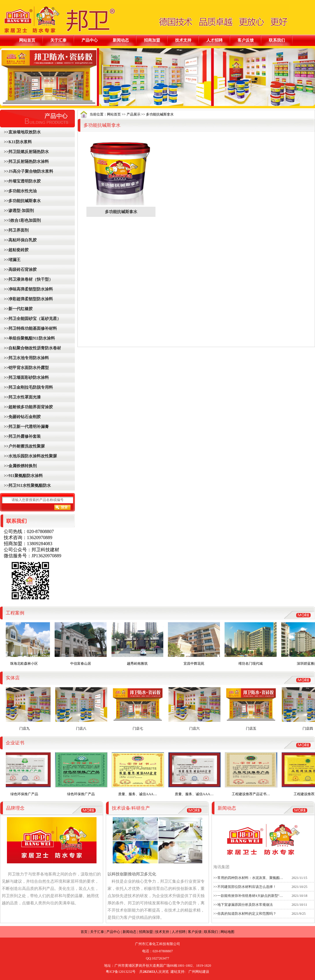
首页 (84, 932)
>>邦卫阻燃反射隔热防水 (26, 152)
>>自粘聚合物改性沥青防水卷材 (32, 348)
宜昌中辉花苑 (196, 644)
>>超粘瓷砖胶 (16, 250)
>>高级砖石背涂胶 (20, 270)
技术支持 (183, 40)
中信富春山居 (82, 644)
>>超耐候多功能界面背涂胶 (28, 407)
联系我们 (277, 40)
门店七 (140, 709)
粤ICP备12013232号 (121, 972)
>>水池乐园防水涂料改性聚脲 (30, 456)
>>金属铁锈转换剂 (20, 466)
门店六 (196, 709)
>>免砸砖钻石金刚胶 (22, 417)
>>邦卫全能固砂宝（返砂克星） (32, 319)
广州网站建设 (199, 972)
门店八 (83, 709)
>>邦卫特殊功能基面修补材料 (30, 328)
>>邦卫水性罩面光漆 (22, 397)
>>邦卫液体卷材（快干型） (28, 279)
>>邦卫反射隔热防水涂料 (26, 162)
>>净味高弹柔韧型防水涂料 (28, 289)
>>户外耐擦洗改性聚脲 (24, 446)
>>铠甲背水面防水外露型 (26, 368)
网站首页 (27, 40)
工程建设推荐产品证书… (253, 774)
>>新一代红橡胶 (18, 309)
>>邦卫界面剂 (16, 230)
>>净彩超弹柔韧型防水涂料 (28, 299)
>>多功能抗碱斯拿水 (22, 201)
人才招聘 (214, 40)
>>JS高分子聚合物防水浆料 (28, 171)
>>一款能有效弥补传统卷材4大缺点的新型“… (248, 896)
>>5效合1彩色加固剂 (22, 220)
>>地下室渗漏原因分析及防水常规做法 (243, 905)
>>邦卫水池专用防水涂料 (26, 358)
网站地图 (227, 932)
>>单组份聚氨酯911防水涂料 (29, 338)
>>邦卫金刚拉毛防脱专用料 (28, 387)
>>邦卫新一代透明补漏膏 (26, 427)
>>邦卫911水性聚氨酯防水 (27, 486)
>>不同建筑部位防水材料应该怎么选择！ (245, 887)
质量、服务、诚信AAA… (140, 774)
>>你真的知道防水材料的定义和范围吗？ (245, 914)
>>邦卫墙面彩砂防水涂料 (26, 378)
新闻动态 (121, 40)
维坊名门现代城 (252, 644)
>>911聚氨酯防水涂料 (23, 476)
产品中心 (90, 40)
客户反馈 (246, 40)
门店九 (26, 709)
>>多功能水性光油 (20, 191)
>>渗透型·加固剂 (18, 211)
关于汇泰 (58, 40)
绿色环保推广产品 (26, 774)
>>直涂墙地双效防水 (22, 132)
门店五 (253, 709)
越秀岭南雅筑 (139, 644)
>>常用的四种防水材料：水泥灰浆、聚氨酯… (248, 878)
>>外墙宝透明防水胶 (22, 181)
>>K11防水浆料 (17, 142)
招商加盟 (152, 40)
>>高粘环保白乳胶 (20, 240)
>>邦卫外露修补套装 (22, 436)
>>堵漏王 (12, 260)
